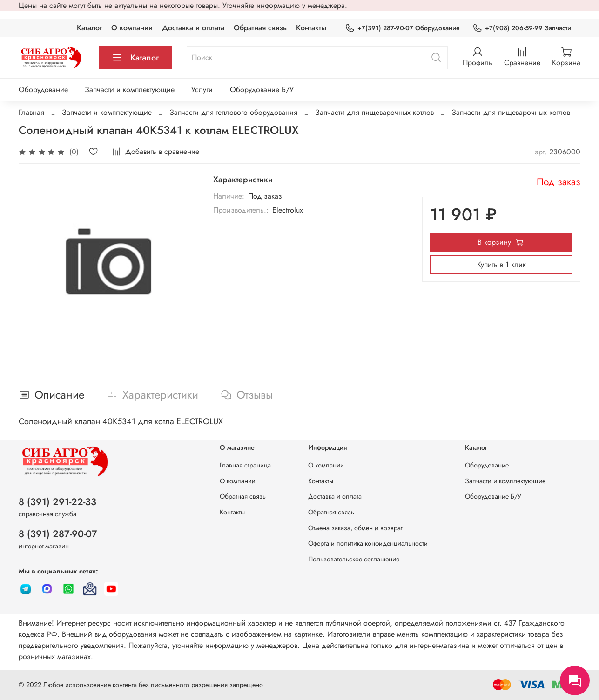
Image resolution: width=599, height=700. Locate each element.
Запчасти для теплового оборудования (233, 112)
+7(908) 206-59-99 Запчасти (522, 28)
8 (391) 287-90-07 (58, 534)
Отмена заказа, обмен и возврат (355, 528)
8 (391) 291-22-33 (57, 502)
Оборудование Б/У (262, 90)
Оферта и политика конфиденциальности (368, 543)
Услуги (202, 90)
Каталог (89, 28)
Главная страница (245, 465)
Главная (31, 112)
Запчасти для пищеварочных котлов (374, 112)
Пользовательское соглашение (354, 559)
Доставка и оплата (193, 28)
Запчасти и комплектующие (130, 90)
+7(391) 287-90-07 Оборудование (402, 28)
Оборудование (43, 90)
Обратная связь (260, 28)
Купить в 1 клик (501, 264)
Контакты (311, 28)
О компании (132, 28)
